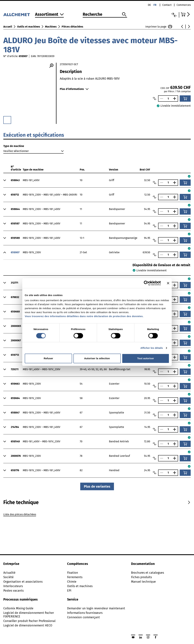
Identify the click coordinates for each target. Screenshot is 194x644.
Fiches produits (141, 577)
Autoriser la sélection (97, 358)
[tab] (21, 502)
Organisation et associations (23, 582)
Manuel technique (143, 582)
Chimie (72, 582)
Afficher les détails (152, 348)
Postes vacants (13, 591)
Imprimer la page (159, 27)
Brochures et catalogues (147, 573)
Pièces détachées (72, 27)
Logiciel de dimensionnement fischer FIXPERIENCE (29, 615)
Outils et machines (29, 27)
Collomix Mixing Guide (18, 608)
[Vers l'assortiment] (49, 15)
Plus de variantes (97, 486)
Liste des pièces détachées (20, 514)
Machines (51, 27)
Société (8, 577)
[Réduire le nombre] (161, 99)
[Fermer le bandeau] (168, 283)
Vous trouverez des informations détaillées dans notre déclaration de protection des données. (84, 316)
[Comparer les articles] (154, 99)
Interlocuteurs (13, 586)
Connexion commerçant (83, 617)
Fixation (73, 573)
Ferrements (75, 577)
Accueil (8, 27)
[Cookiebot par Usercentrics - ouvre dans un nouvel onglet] (146, 283)
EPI (69, 591)
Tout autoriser (146, 358)
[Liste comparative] (174, 15)
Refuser (48, 358)
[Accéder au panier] (186, 14)
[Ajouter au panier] (185, 99)
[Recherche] (105, 15)
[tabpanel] (97, 515)
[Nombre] (168, 99)
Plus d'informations (74, 89)
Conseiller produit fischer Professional (29, 621)
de (149, 5)
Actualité (9, 573)
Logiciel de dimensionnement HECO (28, 625)
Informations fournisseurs (85, 613)
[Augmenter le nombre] (175, 99)
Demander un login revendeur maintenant (96, 608)
